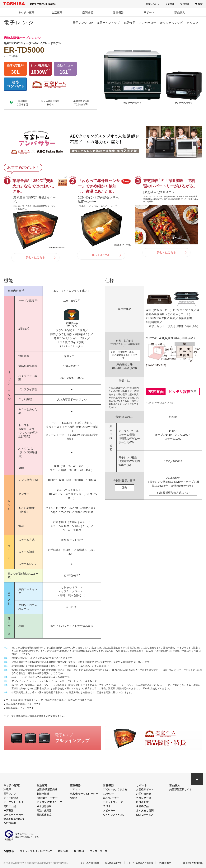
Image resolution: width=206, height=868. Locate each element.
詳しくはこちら (35, 257)
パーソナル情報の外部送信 (140, 863)
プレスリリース (98, 851)
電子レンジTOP (83, 23)
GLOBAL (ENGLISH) (192, 863)
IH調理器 (8, 810)
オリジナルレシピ (171, 23)
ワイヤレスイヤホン (114, 815)
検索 (200, 4)
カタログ (193, 23)
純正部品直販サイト (181, 789)
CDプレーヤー (111, 798)
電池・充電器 (44, 810)
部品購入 (180, 12)
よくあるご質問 (145, 810)
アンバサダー (147, 23)
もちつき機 (10, 823)
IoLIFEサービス (145, 815)
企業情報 (170, 4)
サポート (149, 12)
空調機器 (88, 12)
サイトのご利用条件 (86, 863)
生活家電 (57, 12)
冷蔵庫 (7, 789)
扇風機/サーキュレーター (84, 794)
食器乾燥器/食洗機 (14, 819)
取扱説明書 (142, 802)
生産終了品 (142, 806)
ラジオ (107, 806)
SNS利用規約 (167, 863)
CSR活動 (63, 851)
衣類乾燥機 (43, 794)
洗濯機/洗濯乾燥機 (47, 789)
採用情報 (185, 4)
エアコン (75, 789)
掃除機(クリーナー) (47, 798)
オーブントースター (15, 802)
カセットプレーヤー (114, 802)
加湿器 (74, 798)
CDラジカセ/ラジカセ (115, 789)
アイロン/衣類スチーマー (51, 802)
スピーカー (109, 810)
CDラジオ (109, 794)
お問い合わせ (153, 4)
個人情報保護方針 (111, 863)
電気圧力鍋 (10, 806)
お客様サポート (145, 789)
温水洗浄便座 (44, 806)
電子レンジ (10, 794)
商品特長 (129, 23)
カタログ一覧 (144, 798)
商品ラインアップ (108, 23)
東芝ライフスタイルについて (36, 851)
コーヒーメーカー (13, 815)
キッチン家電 (26, 12)
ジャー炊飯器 (11, 798)
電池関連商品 (44, 815)
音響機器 (118, 12)
